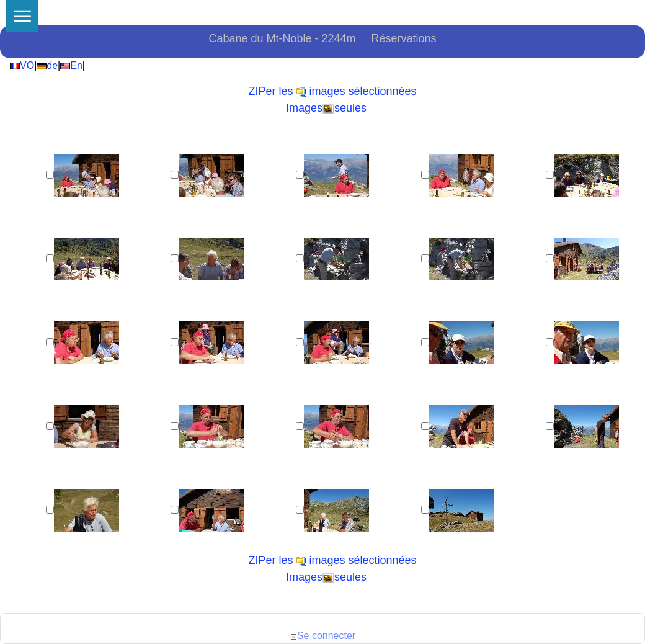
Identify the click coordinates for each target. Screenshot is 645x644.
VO (22, 65)
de (47, 65)
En (71, 65)
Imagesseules (326, 108)
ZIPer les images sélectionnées (332, 91)
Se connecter (322, 636)
